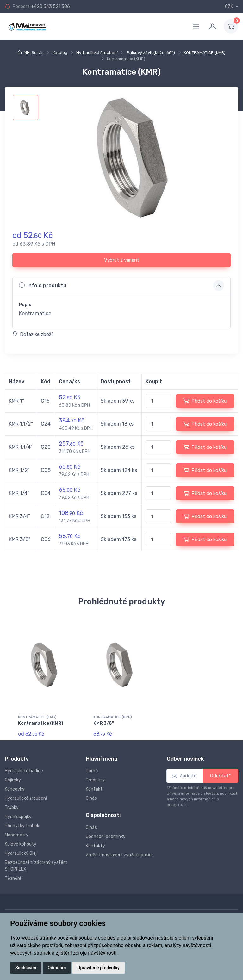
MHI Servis (34, 53)
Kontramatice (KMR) (41, 723)
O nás (91, 798)
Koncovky (15, 789)
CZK (230, 6)
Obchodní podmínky (106, 837)
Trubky (12, 807)
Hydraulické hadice (24, 771)
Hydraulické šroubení (97, 53)
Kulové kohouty (21, 844)
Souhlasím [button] (26, 968)
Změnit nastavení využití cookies (120, 855)
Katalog (60, 53)
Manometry (17, 835)
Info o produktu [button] (43, 285)
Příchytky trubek (22, 826)
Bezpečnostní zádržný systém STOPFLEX (36, 866)
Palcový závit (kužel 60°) (151, 53)
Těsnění (13, 878)
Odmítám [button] (57, 968)
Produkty (95, 780)
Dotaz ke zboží (33, 334)
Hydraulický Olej (21, 853)
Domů (92, 771)
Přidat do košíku (205, 401)
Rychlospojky (18, 817)
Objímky (13, 780)
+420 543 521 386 (50, 6)
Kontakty (95, 846)
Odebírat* (221, 776)
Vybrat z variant (122, 260)
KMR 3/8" (104, 723)
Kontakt (94, 789)
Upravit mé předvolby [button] (98, 968)
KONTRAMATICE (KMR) (205, 53)
